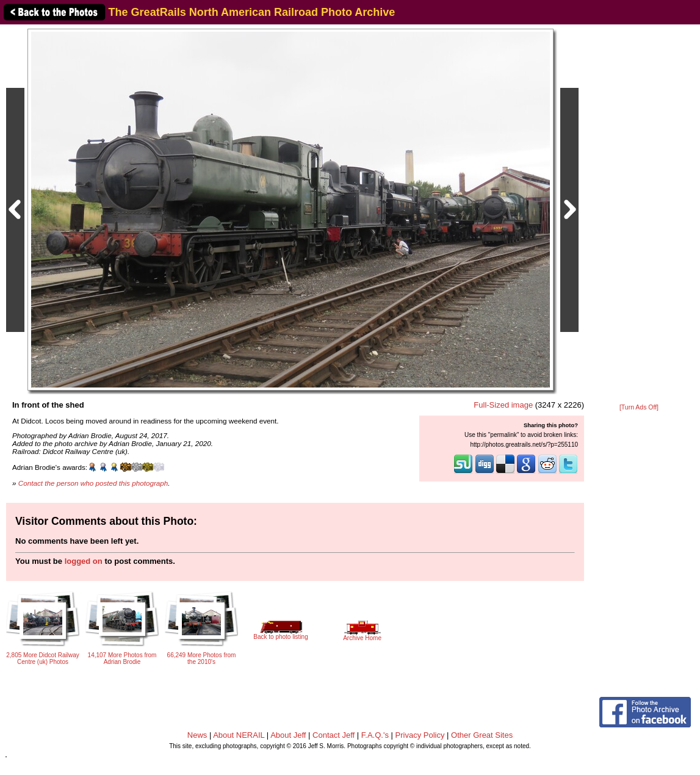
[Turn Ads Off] (639, 407)
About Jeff (288, 735)
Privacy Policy (420, 735)
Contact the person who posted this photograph (93, 483)
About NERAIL (239, 735)
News (197, 735)
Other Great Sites (482, 735)
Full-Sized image (503, 405)
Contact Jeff (334, 735)
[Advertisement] (639, 215)
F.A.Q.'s (375, 735)
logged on (84, 561)
